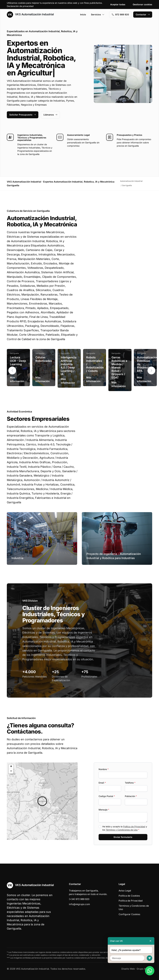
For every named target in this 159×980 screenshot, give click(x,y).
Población (131, 796)
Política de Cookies (129, 896)
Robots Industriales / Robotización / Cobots (95, 364)
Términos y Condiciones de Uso (122, 830)
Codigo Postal (107, 796)
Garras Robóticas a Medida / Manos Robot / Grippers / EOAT (119, 367)
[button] (151, 370)
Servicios (98, 14)
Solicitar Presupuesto (23, 115)
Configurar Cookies (129, 914)
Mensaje (104, 810)
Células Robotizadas (44, 359)
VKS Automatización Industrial (30, 15)
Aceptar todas (118, 4)
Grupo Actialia (144, 969)
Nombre (104, 769)
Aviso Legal (125, 891)
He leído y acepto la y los (125, 828)
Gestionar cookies (142, 4)
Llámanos (50, 115)
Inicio (83, 14)
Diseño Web (128, 969)
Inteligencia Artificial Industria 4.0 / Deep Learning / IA (69, 366)
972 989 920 (120, 14)
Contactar (143, 14)
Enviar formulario (123, 837)
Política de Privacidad (134, 826)
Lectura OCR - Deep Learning (18, 361)
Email (102, 783)
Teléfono (130, 783)
